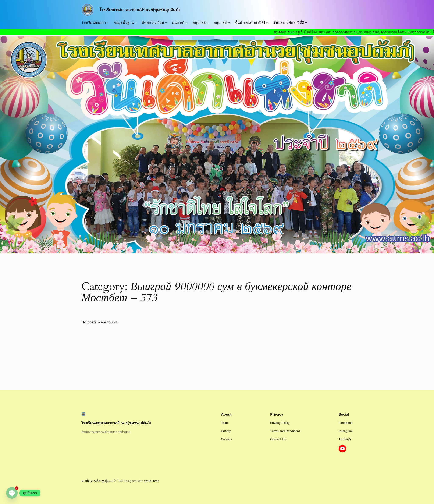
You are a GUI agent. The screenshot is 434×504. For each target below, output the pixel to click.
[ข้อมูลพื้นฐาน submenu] (135, 22)
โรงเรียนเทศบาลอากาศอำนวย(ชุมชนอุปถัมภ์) (140, 10)
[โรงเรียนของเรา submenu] (108, 22)
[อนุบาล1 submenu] (186, 22)
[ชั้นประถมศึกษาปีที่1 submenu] (267, 22)
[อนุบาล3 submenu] (229, 22)
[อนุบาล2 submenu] (207, 22)
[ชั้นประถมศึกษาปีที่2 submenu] (306, 22)
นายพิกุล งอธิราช (93, 481)
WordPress (152, 481)
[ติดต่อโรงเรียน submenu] (166, 22)
